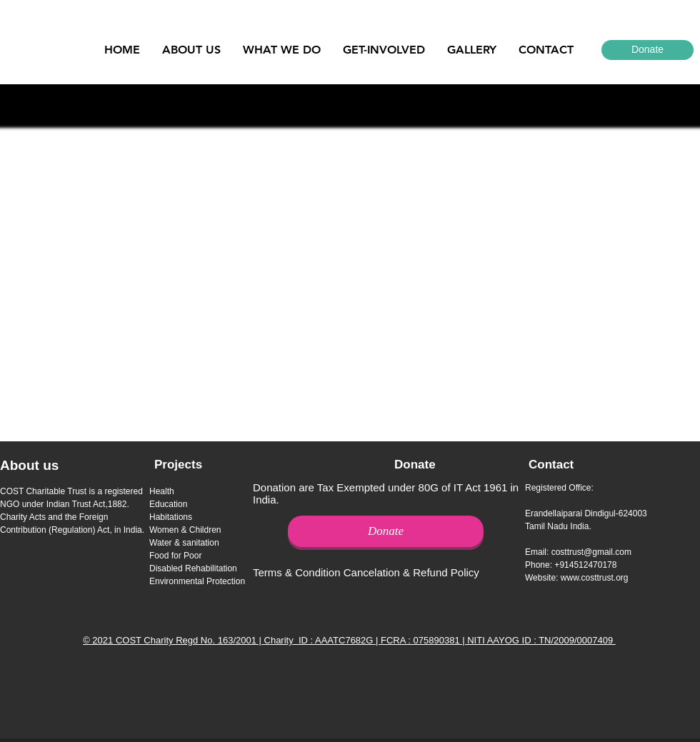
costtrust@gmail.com (591, 552)
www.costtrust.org (595, 578)
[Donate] (647, 50)
